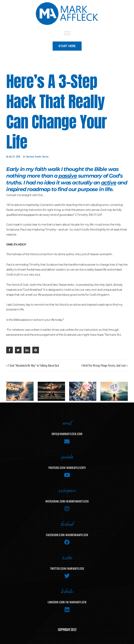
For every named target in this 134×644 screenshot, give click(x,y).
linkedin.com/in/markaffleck (67, 602)
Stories (45, 156)
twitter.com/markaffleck (67, 568)
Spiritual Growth (34, 156)
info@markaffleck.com (67, 434)
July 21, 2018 (15, 156)
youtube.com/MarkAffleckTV (67, 468)
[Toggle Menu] (67, 33)
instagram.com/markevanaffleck (67, 501)
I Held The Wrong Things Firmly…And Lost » (105, 365)
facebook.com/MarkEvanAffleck (67, 535)
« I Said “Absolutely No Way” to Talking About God (33, 365)
